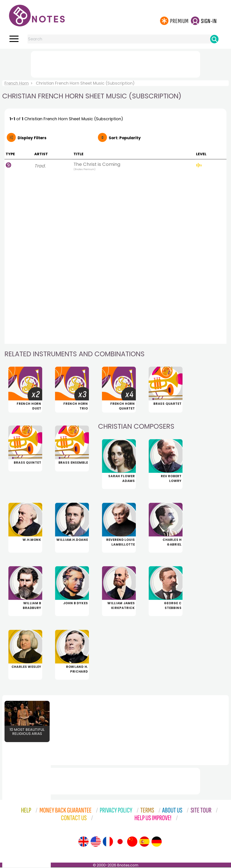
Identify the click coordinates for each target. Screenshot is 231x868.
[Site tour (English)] (83, 842)
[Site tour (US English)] (96, 842)
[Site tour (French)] (108, 842)
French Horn (17, 83)
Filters (32, 138)
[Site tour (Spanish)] (144, 842)
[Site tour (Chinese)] (132, 842)
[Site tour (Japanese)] (120, 842)
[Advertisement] (115, 63)
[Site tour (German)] (157, 842)
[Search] (214, 39)
